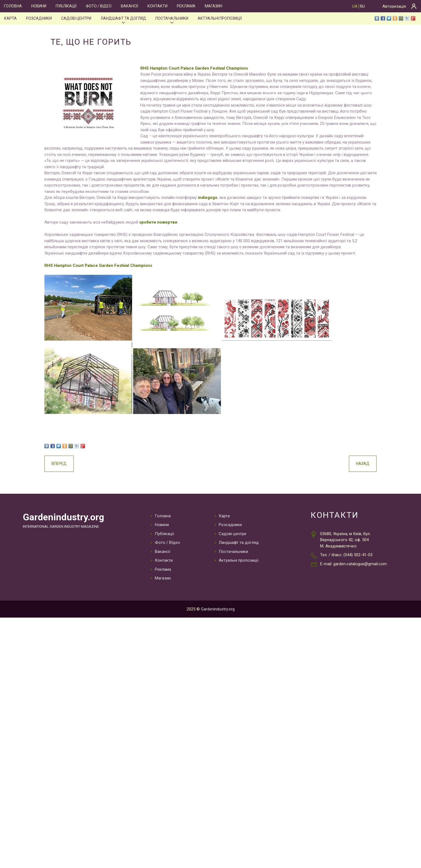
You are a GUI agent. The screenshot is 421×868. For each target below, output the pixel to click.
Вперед (72, 488)
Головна (13, 6)
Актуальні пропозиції (220, 18)
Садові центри (76, 18)
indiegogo (220, 204)
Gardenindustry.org (65, 542)
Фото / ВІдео (99, 6)
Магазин (213, 6)
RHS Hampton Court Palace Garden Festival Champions (207, 68)
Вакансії (130, 6)
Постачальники (172, 18)
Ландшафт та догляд (123, 18)
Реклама (186, 6)
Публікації (66, 6)
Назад (350, 488)
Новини (39, 6)
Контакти (158, 6)
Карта (10, 18)
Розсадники (38, 18)
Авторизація (394, 6)
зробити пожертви (171, 235)
